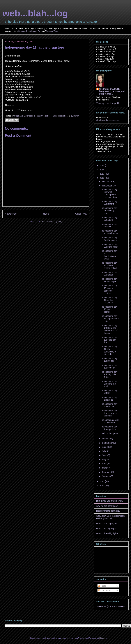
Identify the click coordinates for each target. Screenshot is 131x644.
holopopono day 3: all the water (110, 421)
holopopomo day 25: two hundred (110, 232)
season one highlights (107, 524)
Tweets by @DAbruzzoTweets (111, 606)
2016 (102, 165)
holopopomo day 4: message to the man (110, 413)
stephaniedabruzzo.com (108, 120)
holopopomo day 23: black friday (110, 245)
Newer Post (11, 214)
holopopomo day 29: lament (110, 203)
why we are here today (107, 506)
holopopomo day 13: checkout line (110, 340)
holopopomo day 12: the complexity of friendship (110, 350)
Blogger (103, 638)
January (106, 476)
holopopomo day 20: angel (110, 273)
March (105, 468)
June (105, 455)
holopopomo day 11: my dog (110, 360)
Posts (102, 586)
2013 (102, 174)
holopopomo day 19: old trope (110, 280)
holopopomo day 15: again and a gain (110, 319)
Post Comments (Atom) (52, 222)
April (104, 464)
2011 (102, 481)
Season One (24, 31)
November (107, 186)
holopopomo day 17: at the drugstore (110, 300)
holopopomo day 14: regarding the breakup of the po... (110, 329)
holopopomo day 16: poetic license (110, 309)
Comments (104, 591)
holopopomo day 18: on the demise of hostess (110, 289)
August (106, 447)
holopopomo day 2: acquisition (110, 428)
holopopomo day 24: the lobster (110, 239)
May (104, 460)
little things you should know (110, 501)
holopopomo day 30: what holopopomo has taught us (110, 193)
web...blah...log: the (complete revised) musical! (111, 517)
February (107, 472)
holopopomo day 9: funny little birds (110, 374)
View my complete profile (108, 103)
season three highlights (107, 533)
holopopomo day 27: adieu (110, 219)
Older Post (81, 214)
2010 (102, 486)
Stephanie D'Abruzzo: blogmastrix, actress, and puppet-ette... (112, 91)
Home (46, 214)
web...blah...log (35, 13)
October (106, 439)
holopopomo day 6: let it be (110, 399)
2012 (102, 178)
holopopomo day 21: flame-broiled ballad (110, 265)
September (108, 443)
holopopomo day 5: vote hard (110, 405)
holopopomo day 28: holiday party (110, 211)
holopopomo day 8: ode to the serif (110, 384)
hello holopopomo (110, 433)
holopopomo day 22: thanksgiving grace (110, 255)
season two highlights (106, 529)
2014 (102, 170)
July (104, 451)
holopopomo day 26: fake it (110, 225)
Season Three (52, 31)
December (107, 182)
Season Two (36, 31)
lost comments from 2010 (108, 511)
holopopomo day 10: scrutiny (110, 366)
